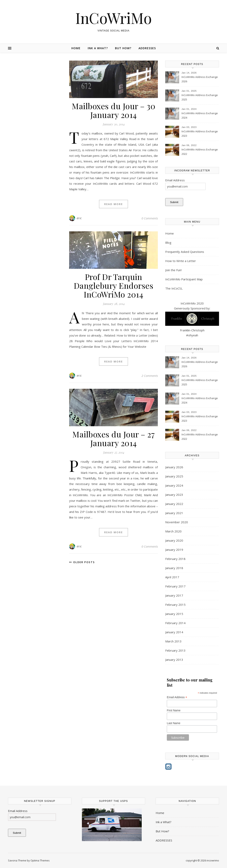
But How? (123, 48)
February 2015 (175, 605)
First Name (174, 710)
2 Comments (150, 376)
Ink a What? (98, 48)
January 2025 (174, 476)
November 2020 (177, 522)
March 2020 (173, 531)
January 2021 (174, 513)
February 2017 (175, 586)
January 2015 (174, 614)
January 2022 (174, 504)
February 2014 (175, 623)
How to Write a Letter (181, 261)
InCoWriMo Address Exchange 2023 (200, 134)
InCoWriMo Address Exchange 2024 (200, 115)
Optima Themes (40, 860)
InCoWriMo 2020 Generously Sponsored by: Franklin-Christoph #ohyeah (192, 319)
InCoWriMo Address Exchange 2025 (200, 97)
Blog (168, 243)
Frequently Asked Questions (185, 252)
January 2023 (174, 495)
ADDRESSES (147, 48)
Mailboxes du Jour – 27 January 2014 (113, 438)
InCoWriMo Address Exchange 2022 (200, 152)
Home (76, 48)
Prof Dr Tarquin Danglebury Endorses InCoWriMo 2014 (114, 285)
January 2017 (174, 595)
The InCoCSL (174, 288)
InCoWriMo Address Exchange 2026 (200, 79)
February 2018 (175, 559)
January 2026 (174, 467)
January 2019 (174, 550)
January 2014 (174, 632)
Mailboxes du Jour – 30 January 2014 (113, 110)
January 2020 (174, 540)
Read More (113, 204)
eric (79, 218)
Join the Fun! (173, 270)
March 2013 (173, 641)
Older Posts (82, 562)
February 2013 (175, 650)
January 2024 (174, 485)
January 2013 (174, 660)
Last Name (174, 723)
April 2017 (172, 577)
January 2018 (174, 568)
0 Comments (150, 218)
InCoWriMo (114, 18)
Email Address (177, 697)
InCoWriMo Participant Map (184, 279)
